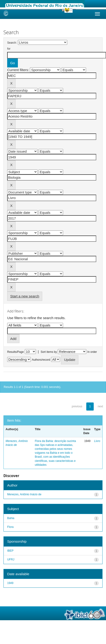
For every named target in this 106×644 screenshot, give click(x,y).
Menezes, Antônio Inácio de (24, 494)
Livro (97, 441)
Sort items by (49, 352)
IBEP (10, 551)
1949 (10, 583)
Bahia (11, 518)
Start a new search (25, 296)
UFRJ (11, 559)
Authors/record (41, 360)
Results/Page (15, 352)
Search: (12, 43)
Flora (10, 527)
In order (92, 352)
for (9, 49)
